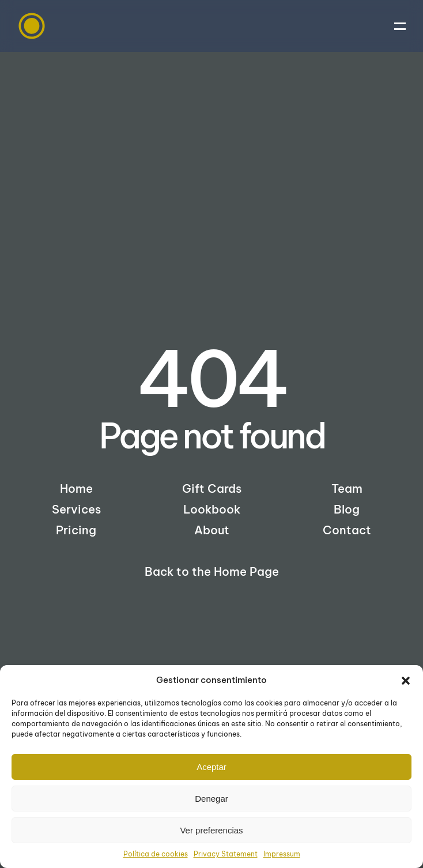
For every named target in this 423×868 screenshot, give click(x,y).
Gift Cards (212, 488)
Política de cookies (156, 854)
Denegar (211, 799)
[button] (406, 680)
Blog (347, 509)
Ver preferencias (211, 830)
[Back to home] (32, 26)
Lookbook (212, 509)
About (212, 530)
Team (347, 488)
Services (76, 509)
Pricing (76, 530)
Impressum (282, 854)
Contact (347, 530)
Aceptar (211, 767)
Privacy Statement (226, 854)
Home (76, 488)
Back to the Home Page (212, 571)
